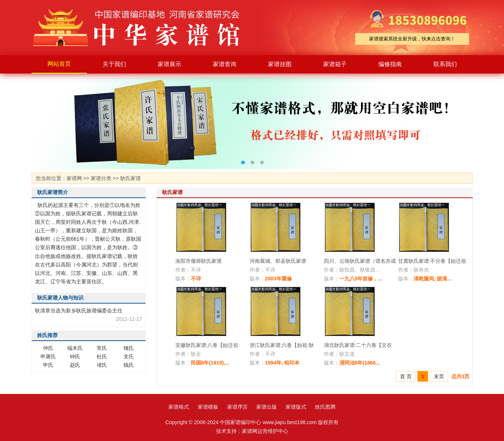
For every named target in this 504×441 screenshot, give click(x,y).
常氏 (102, 348)
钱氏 (129, 365)
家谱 (142, 28)
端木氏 (75, 348)
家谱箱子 (335, 64)
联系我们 (445, 64)
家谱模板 (208, 407)
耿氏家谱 (131, 178)
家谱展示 (169, 64)
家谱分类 (101, 178)
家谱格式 (179, 407)
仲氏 (48, 348)
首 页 (406, 376)
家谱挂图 (280, 64)
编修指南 (390, 64)
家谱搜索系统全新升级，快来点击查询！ (412, 39)
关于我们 (114, 64)
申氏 (48, 365)
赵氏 (75, 365)
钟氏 (75, 356)
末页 (439, 376)
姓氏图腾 (325, 407)
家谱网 (74, 178)
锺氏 (129, 348)
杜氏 (102, 356)
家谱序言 (237, 407)
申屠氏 (48, 356)
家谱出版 (267, 407)
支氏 (129, 356)
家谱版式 (296, 407)
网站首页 (59, 64)
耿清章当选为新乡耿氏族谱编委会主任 (79, 311)
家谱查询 (225, 64)
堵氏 (102, 365)
